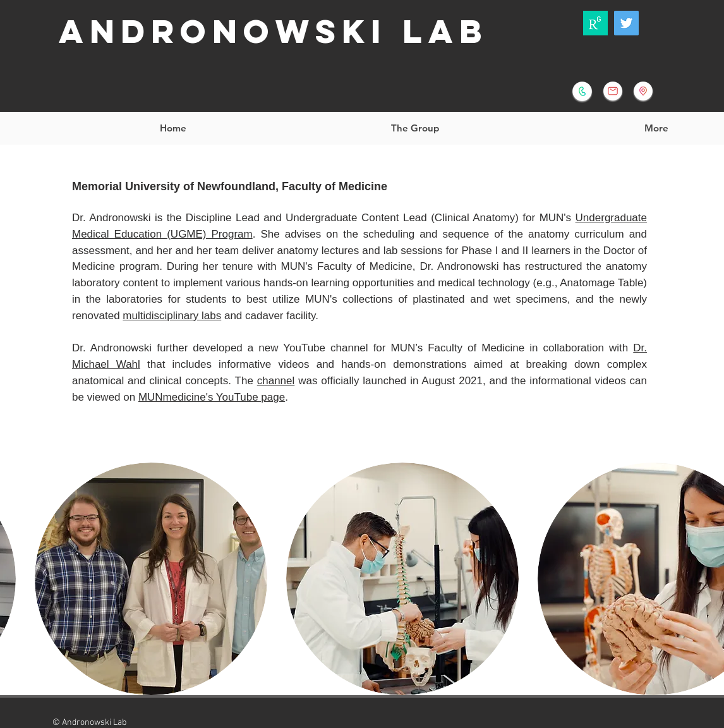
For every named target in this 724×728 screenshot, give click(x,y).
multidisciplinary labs (172, 316)
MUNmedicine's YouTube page (212, 397)
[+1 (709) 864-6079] (582, 91)
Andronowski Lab (274, 31)
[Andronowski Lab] (626, 23)
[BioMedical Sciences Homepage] (643, 91)
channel (276, 381)
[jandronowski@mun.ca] (613, 91)
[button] (414, 128)
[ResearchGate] (595, 23)
